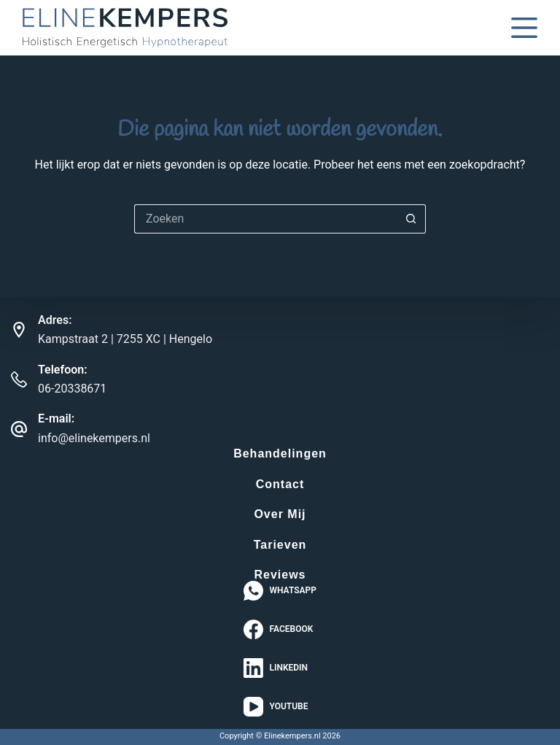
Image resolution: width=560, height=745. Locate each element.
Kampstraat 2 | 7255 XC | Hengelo (125, 339)
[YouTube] (280, 707)
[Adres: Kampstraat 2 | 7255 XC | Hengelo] (19, 330)
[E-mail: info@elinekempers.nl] (19, 429)
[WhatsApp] (280, 591)
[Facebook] (280, 629)
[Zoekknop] (411, 219)
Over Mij (280, 514)
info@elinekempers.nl (94, 438)
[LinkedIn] (280, 668)
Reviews (280, 575)
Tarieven (280, 545)
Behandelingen (280, 454)
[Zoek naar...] (265, 219)
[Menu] (524, 28)
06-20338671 (72, 389)
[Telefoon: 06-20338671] (19, 379)
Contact (280, 485)
